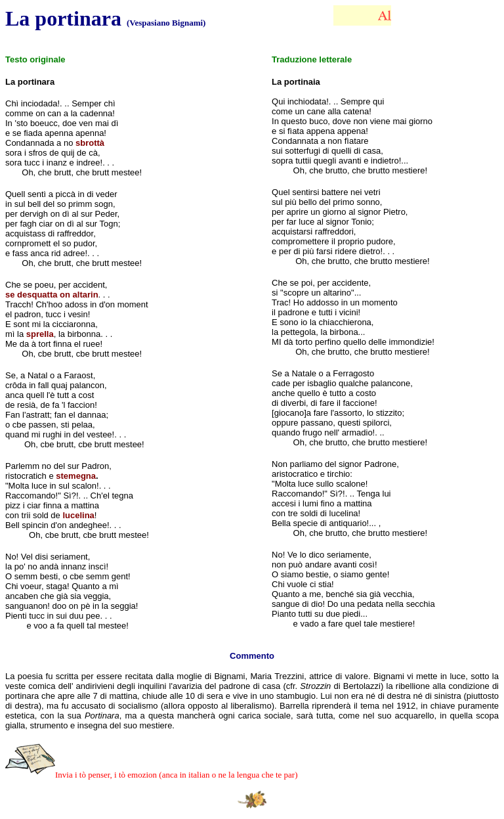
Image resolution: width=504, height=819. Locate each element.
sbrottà (90, 143)
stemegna (76, 476)
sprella (40, 334)
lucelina (78, 515)
